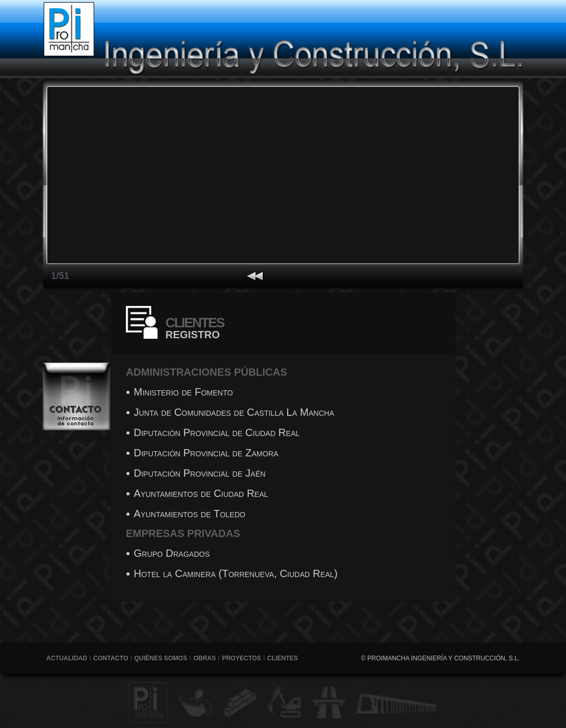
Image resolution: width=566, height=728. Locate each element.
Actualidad (67, 658)
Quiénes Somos (161, 658)
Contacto (111, 658)
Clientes (283, 658)
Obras (205, 658)
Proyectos (242, 658)
